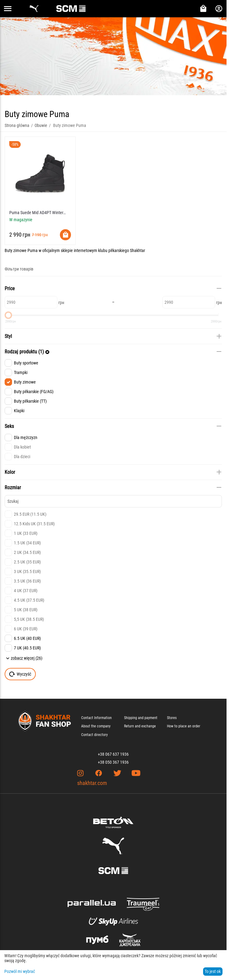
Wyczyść (20, 674)
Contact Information (96, 718)
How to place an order (184, 726)
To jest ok (213, 971)
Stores (172, 718)
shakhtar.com (92, 783)
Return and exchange (140, 726)
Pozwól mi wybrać (20, 971)
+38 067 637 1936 (113, 754)
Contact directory (94, 735)
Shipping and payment (141, 718)
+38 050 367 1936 (113, 762)
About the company (96, 726)
